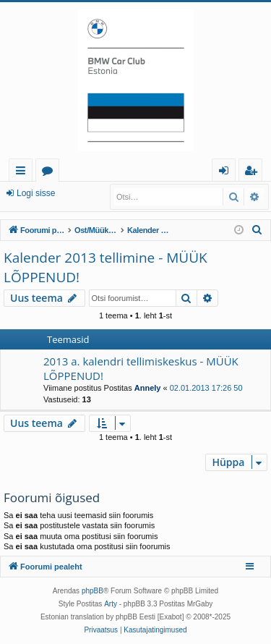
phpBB (93, 591)
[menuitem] (257, 230)
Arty (111, 604)
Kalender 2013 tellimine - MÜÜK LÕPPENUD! (106, 267)
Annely (148, 388)
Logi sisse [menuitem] (227, 173)
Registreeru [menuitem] (254, 173)
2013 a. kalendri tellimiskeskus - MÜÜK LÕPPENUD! (141, 368)
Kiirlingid (23, 173)
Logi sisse (36, 193)
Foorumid (50, 173)
